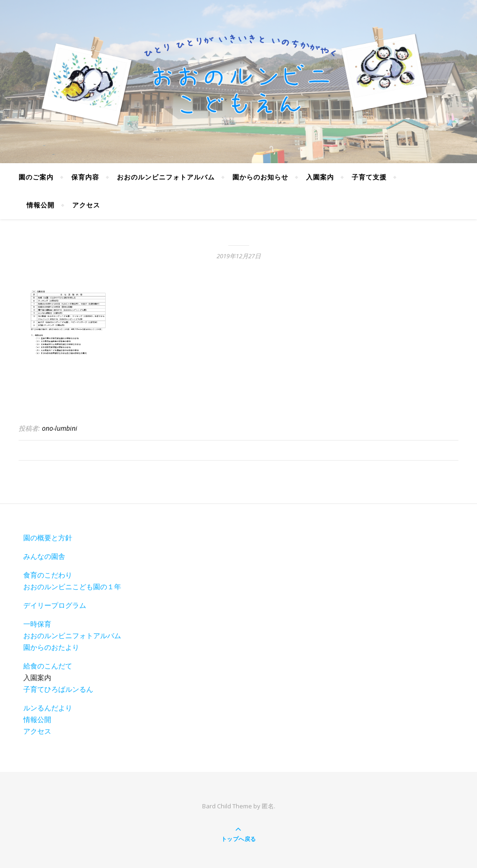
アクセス (86, 205)
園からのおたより (51, 647)
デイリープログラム (55, 605)
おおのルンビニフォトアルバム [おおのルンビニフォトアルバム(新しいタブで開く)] (72, 635)
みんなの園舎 (44, 556)
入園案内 (320, 177)
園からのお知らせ (260, 177)
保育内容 (85, 177)
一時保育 (37, 624)
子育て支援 (369, 177)
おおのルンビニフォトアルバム (166, 177)
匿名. (269, 806)
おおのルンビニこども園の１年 (72, 586)
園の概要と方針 (48, 537)
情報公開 (41, 205)
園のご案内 (36, 177)
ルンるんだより (48, 708)
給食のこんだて (48, 666)
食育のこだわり (48, 575)
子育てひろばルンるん (58, 689)
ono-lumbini (60, 428)
